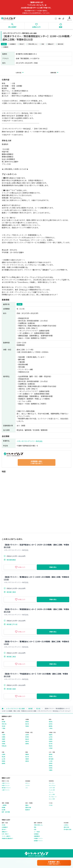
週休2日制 (66, 827)
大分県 (51, 761)
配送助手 (28, 810)
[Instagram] (56, 19)
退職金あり (5, 832)
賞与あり (4, 829)
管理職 (3, 807)
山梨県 (27, 735)
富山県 (27, 739)
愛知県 (51, 722)
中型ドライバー (6, 785)
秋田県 (51, 739)
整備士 (27, 805)
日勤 (35, 829)
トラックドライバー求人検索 (15, 708)
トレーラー (52, 783)
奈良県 (3, 744)
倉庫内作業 (28, 807)
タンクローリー (53, 797)
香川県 (27, 757)
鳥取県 (3, 761)
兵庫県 (3, 737)
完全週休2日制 (67, 829)
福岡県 (51, 754)
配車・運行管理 (6, 812)
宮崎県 (51, 763)
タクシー (28, 783)
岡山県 (3, 757)
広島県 (3, 754)
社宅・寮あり (5, 834)
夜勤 (35, 827)
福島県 (51, 735)
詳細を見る (53, 567)
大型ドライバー (6, 783)
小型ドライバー (6, 790)
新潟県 (27, 737)
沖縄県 (51, 770)
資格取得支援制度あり (7, 838)
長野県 (27, 744)
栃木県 (27, 724)
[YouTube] (60, 19)
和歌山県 (4, 746)
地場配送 (36, 834)
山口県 (3, 759)
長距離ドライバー (38, 841)
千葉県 (3, 728)
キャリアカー (52, 785)
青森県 (51, 746)
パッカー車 (52, 790)
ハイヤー (28, 785)
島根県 (3, 763)
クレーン (51, 792)
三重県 (51, 728)
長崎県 (51, 766)
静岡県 (51, 726)
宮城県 (51, 741)
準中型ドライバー (6, 788)
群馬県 (27, 722)
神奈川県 (4, 724)
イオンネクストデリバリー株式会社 (30, 441)
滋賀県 (3, 741)
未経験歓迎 (5, 827)
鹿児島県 (51, 759)
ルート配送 (37, 832)
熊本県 (51, 757)
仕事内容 (19, 73)
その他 (51, 805)
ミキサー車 (52, 788)
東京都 (30, 708)
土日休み (66, 825)
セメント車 (52, 799)
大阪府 (3, 735)
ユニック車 (52, 794)
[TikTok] (63, 19)
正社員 (3, 825)
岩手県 (51, 744)
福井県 (27, 741)
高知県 (27, 761)
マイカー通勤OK (6, 836)
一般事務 (4, 805)
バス (26, 788)
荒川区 (38, 708)
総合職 (3, 810)
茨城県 (27, 726)
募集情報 (53, 73)
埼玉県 (3, 726)
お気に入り (20, 567)
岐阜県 (51, 724)
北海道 (51, 748)
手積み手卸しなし (38, 825)
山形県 (51, 737)
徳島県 (27, 759)
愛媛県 (27, 754)
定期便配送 (37, 836)
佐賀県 (51, 768)
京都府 (3, 739)
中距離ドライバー (38, 838)
